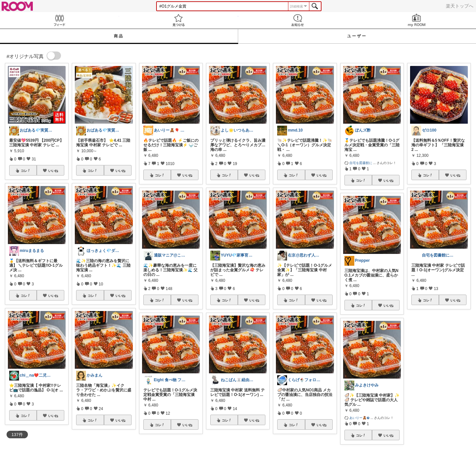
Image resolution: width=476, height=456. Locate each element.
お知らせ (298, 20)
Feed (60, 20)
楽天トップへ (460, 6)
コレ (26, 171)
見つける (179, 20)
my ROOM (416, 20)
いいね (53, 171)
